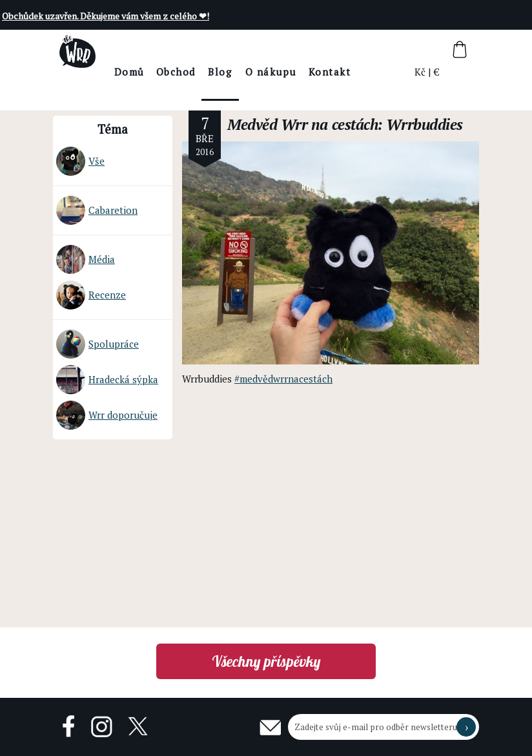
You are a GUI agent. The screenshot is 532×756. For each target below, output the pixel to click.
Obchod (211, 72)
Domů (165, 72)
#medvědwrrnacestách (283, 379)
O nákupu (306, 72)
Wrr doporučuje (107, 415)
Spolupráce (97, 344)
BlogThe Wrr (256, 83)
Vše (80, 161)
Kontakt (365, 72)
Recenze (91, 295)
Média (86, 259)
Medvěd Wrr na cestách (302, 124)
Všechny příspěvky (266, 661)
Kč (421, 72)
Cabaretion (97, 210)
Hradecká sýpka (107, 380)
